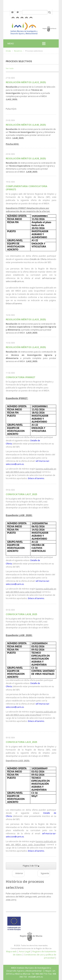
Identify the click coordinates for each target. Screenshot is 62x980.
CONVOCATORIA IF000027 (20, 377)
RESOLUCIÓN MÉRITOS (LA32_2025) (26, 82)
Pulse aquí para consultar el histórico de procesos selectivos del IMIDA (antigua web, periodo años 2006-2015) (29, 897)
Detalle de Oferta (38, 259)
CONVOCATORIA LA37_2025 (21, 494)
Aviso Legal (25, 951)
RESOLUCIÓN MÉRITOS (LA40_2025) (26, 125)
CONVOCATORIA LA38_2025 (21, 614)
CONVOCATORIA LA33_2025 (21, 742)
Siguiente (45, 873)
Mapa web (11, 951)
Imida (8, 51)
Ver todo (10, 68)
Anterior (19, 873)
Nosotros (18, 51)
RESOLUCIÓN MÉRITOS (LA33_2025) (26, 319)
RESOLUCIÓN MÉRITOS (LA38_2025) (26, 158)
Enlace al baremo (14, 304)
